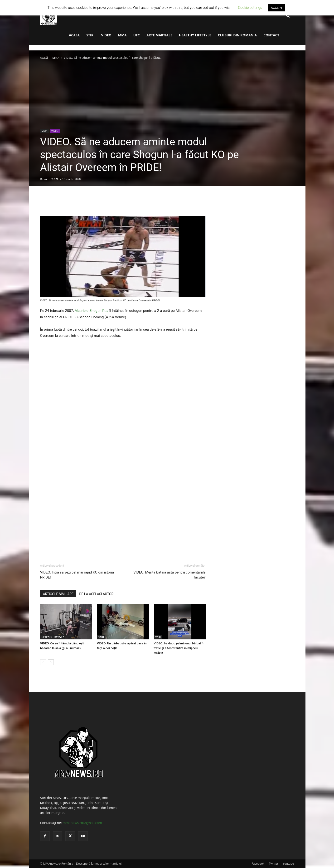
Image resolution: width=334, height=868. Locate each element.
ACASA (74, 35)
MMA (122, 35)
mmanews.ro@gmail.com (82, 823)
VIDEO (106, 35)
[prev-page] (43, 662)
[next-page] (51, 662)
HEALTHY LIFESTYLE (195, 35)
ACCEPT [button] (277, 8)
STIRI (90, 35)
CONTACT (271, 35)
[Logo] (49, 16)
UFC (137, 35)
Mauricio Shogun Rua (92, 311)
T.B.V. (55, 179)
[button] (288, 17)
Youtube (288, 864)
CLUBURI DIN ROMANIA (237, 35)
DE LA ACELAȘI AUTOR (96, 594)
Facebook (258, 864)
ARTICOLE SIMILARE (58, 594)
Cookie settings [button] (250, 8)
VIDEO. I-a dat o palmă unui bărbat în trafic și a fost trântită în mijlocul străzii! (179, 648)
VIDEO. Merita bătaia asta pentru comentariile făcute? (169, 575)
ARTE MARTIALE (159, 35)
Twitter (273, 864)
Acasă (44, 58)
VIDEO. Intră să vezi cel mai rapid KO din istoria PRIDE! (77, 575)
